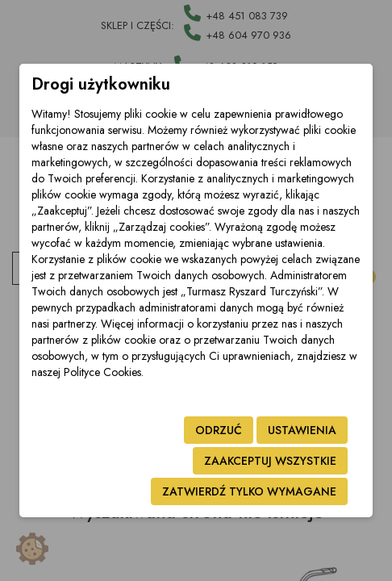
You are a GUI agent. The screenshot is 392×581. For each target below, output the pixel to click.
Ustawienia (302, 430)
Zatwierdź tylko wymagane (249, 491)
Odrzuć (219, 430)
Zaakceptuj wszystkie (270, 461)
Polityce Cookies (102, 372)
